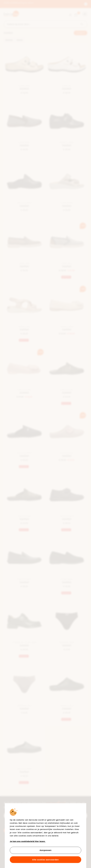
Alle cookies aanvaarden (45, 860)
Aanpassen (46, 850)
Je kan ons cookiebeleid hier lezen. (28, 841)
